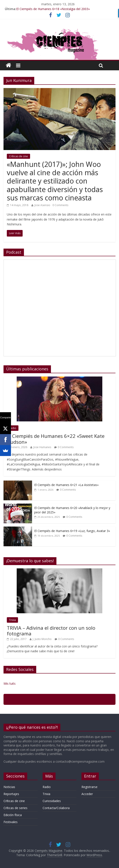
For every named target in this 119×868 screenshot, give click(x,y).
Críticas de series (15, 808)
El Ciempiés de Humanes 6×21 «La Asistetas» (66, 485)
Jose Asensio (42, 205)
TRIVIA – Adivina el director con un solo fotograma (51, 631)
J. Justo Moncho (42, 639)
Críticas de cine (18, 156)
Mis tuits (10, 683)
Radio (13, 428)
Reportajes (11, 794)
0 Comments (60, 205)
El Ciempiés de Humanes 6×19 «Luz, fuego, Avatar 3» (72, 531)
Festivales (11, 822)
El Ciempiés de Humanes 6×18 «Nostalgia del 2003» (53, 9)
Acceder (87, 794)
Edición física (13, 815)
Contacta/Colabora (56, 808)
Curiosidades (52, 801)
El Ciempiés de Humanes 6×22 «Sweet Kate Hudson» (56, 439)
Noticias (9, 787)
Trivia (12, 620)
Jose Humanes (42, 447)
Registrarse (89, 787)
